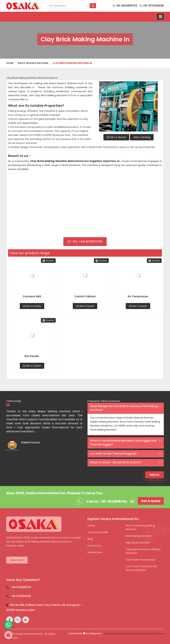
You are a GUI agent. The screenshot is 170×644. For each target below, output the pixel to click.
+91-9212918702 (125, 6)
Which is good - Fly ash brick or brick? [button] (116, 462)
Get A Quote (116, 137)
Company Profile (98, 532)
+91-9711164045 (152, 6)
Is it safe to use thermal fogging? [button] (113, 454)
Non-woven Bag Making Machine (140, 527)
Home (10, 63)
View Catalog (142, 137)
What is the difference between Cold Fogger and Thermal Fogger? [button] (123, 443)
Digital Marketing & (132, 634)
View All (154, 475)
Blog (90, 539)
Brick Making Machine (33, 63)
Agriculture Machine (138, 543)
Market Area (95, 552)
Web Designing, (112, 634)
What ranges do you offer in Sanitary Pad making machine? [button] (124, 408)
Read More (17, 560)
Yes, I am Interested (85, 242)
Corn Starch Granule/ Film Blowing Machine (142, 568)
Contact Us (95, 546)
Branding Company (153, 634)
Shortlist (48, 261)
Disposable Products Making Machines (143, 551)
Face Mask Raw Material (140, 560)
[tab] (126, 408)
